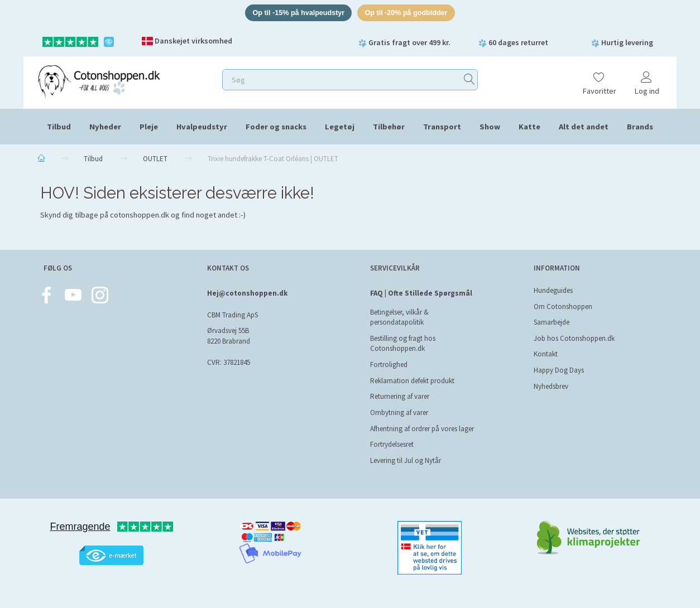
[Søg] (469, 81)
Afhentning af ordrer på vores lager (422, 429)
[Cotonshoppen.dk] (99, 81)
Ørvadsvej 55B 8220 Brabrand (229, 336)
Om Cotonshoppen (563, 307)
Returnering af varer (400, 396)
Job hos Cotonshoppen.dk (574, 338)
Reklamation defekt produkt (412, 381)
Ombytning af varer (399, 412)
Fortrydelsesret (392, 444)
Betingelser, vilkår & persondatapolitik (399, 317)
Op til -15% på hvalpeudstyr (297, 13)
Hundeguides (553, 290)
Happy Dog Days (559, 370)
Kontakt (546, 354)
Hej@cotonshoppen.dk (247, 293)
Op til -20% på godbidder (408, 13)
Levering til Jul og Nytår (406, 460)
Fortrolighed (389, 365)
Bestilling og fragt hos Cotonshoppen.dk (403, 344)
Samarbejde (552, 322)
